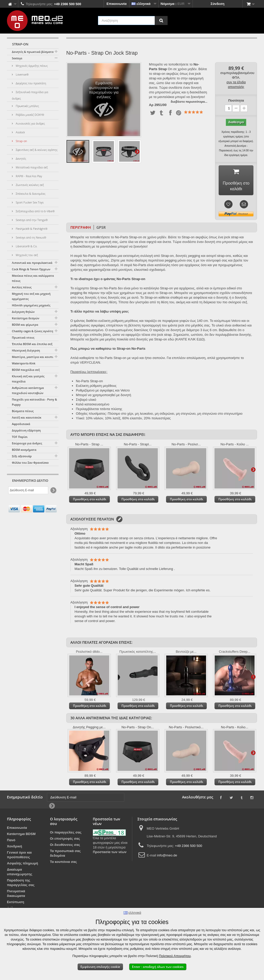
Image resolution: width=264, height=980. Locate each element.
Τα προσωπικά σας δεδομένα (65, 854)
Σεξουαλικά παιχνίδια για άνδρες (30, 95)
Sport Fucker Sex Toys (29, 202)
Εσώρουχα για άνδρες (27, 443)
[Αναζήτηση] (161, 21)
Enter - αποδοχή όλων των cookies (158, 967)
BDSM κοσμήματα (24, 450)
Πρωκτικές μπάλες (27, 106)
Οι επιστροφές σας (65, 840)
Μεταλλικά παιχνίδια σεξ (31, 167)
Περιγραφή (81, 228)
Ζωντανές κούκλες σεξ (29, 185)
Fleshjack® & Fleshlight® (31, 229)
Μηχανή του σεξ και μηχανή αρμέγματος (31, 296)
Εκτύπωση (16, 903)
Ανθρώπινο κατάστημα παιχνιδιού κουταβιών (28, 390)
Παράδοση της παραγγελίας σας (21, 884)
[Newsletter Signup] (53, 490)
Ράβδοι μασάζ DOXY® (30, 115)
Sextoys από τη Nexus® (31, 237)
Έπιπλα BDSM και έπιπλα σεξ (32, 344)
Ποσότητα (236, 100)
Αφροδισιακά (21, 424)
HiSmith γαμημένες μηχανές (31, 305)
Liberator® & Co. (26, 246)
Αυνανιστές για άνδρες (30, 123)
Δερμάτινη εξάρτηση (26, 430)
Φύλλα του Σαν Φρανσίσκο (30, 463)
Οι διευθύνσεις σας (65, 846)
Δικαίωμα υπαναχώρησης (20, 873)
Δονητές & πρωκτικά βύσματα (33, 52)
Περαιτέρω (137, 151)
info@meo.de (167, 856)
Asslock (20, 132)
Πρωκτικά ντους (23, 337)
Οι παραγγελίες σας (66, 833)
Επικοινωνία (117, 4)
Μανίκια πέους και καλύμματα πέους (33, 278)
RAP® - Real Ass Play (28, 176)
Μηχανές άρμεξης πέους (31, 66)
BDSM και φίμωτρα (25, 325)
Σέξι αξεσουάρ (22, 456)
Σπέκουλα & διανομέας (30, 194)
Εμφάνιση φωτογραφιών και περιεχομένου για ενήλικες (104, 101)
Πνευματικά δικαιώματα (16, 895)
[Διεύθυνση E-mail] (28, 490)
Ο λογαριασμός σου (64, 822)
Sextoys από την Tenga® (31, 220)
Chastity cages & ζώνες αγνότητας (35, 331)
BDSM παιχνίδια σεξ (26, 370)
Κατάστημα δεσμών (26, 318)
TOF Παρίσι (20, 437)
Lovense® (22, 74)
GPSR (101, 228)
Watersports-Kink (24, 363)
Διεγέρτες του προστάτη (31, 83)
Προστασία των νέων (110, 853)
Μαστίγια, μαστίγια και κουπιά (33, 357)
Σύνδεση (218, 4)
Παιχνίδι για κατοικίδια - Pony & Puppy (34, 402)
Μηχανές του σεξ (26, 255)
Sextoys (17, 58)
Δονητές (20, 158)
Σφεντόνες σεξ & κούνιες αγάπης (36, 150)
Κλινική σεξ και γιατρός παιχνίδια (28, 379)
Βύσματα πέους (23, 411)
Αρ (151, 105)
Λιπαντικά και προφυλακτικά (32, 263)
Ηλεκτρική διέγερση (26, 350)
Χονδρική (15, 847)
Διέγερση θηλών (23, 312)
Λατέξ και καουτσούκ (27, 417)
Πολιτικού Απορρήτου (175, 956)
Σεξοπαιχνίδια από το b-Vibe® (35, 211)
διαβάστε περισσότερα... (189, 101)
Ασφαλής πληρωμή (23, 864)
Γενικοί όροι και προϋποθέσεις (19, 856)
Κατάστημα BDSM (21, 835)
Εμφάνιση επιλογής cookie (100, 967)
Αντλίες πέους (22, 287)
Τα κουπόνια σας (64, 863)
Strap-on (21, 141)
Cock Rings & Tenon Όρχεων (31, 269)
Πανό (11, 841)
